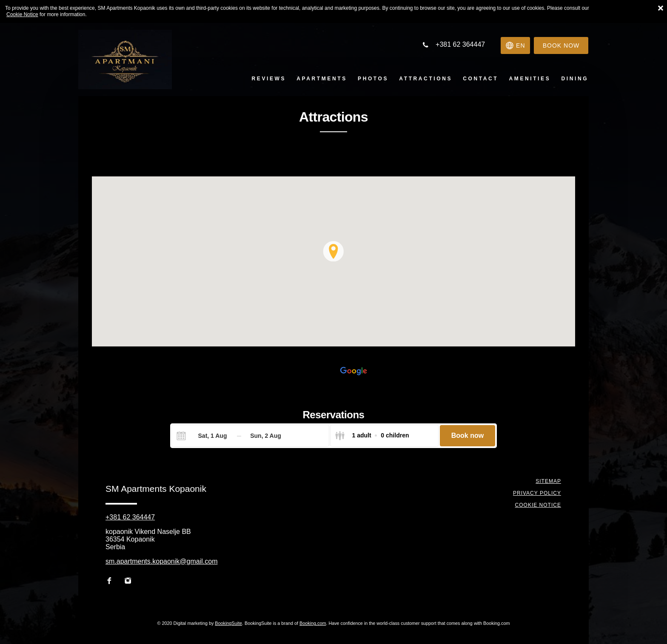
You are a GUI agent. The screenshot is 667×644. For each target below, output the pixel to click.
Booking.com (313, 623)
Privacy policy (537, 493)
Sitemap (549, 481)
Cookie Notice (22, 14)
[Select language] (514, 45)
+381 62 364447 (130, 517)
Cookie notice (539, 505)
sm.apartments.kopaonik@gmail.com (161, 561)
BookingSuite (228, 623)
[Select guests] (372, 436)
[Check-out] (266, 436)
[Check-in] (206, 436)
